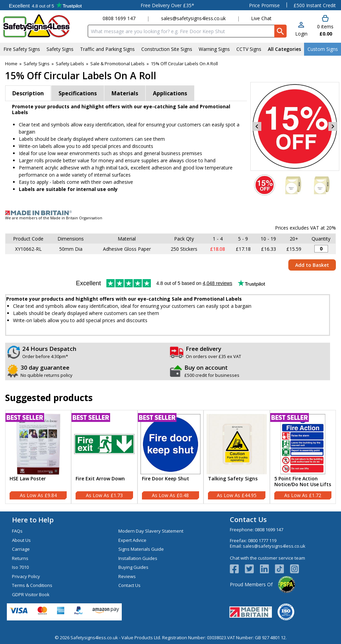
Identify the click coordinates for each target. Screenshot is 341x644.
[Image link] (170, 213)
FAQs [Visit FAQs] (17, 531)
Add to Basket (312, 265)
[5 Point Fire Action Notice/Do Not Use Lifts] (303, 457)
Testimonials (45, 5)
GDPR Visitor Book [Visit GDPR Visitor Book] (31, 594)
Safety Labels (70, 64)
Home (11, 64)
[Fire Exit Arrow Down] (104, 457)
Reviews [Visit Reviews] (127, 576)
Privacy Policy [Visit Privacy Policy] (26, 576)
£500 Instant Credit (315, 5)
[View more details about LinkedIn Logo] (267, 569)
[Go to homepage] (43, 26)
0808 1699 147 (119, 18)
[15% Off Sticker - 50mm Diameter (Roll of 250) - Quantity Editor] (321, 249)
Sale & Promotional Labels (117, 64)
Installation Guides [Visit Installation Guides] (138, 558)
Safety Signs (37, 64)
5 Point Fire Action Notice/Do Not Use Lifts (303, 482)
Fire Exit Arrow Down (100, 479)
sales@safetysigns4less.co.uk (193, 18)
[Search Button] (280, 31)
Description (28, 93)
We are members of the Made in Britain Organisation (54, 218)
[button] (301, 30)
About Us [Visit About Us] (21, 540)
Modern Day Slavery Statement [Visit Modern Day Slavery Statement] (151, 531)
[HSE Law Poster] (38, 457)
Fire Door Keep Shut (166, 479)
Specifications (78, 93)
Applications (170, 93)
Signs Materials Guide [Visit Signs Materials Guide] (141, 549)
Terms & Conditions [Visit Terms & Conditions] (32, 585)
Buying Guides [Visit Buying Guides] (133, 567)
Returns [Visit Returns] (20, 558)
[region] (38, 444)
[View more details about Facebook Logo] (237, 569)
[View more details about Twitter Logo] (252, 569)
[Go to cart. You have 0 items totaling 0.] (325, 26)
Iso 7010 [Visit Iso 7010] (20, 567)
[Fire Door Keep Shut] (170, 457)
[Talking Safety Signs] (237, 457)
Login (301, 34)
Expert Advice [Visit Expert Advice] (132, 540)
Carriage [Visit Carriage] (21, 549)
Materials (125, 93)
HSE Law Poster (28, 479)
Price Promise (264, 5)
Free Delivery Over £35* (167, 5)
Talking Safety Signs (233, 479)
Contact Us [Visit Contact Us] (129, 585)
